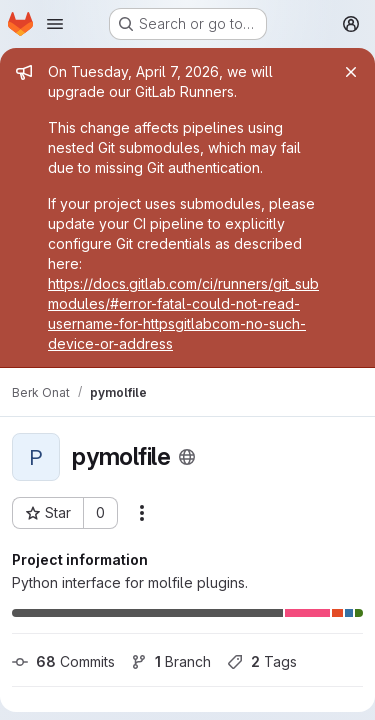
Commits (63, 661)
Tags (262, 661)
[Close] (351, 72)
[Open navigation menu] (55, 24)
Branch (171, 661)
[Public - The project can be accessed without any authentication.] (187, 457)
